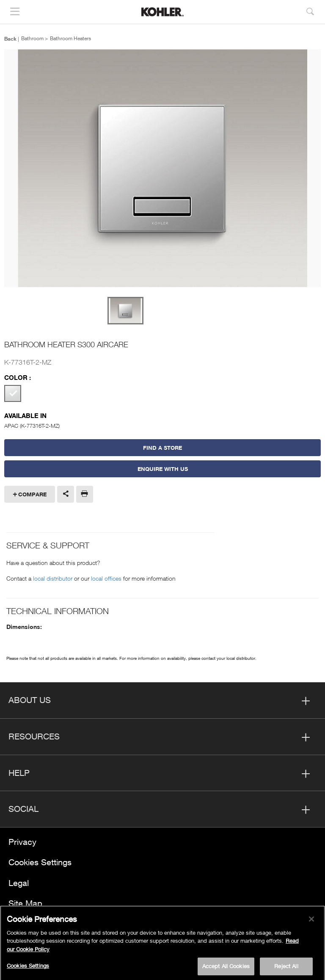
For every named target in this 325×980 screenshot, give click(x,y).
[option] (162, 169)
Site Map (25, 903)
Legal (19, 883)
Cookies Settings (40, 862)
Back (10, 39)
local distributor (53, 578)
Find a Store (162, 448)
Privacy (22, 842)
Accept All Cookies (226, 969)
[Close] (311, 921)
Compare (32, 494)
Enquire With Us (163, 469)
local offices (106, 578)
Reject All (286, 969)
